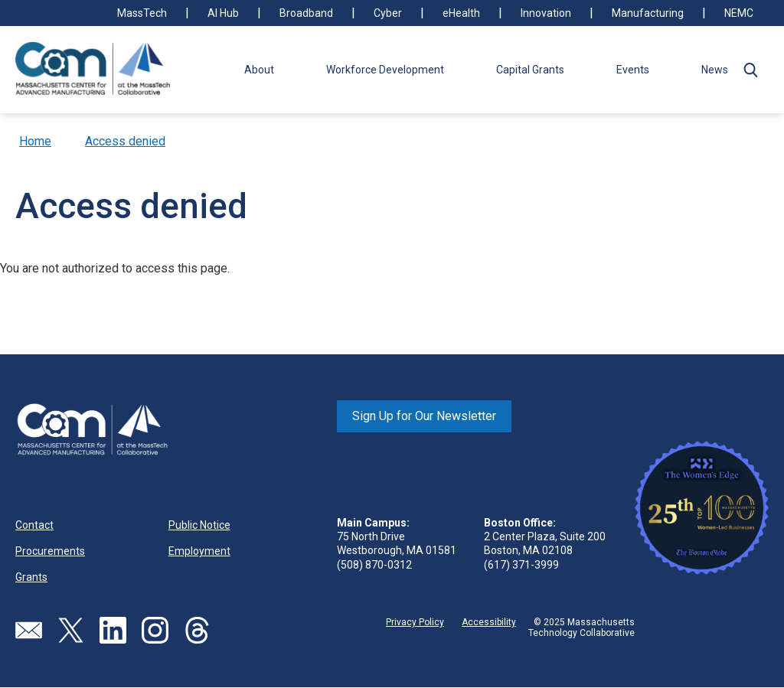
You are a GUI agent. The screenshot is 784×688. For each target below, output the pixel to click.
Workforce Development (385, 70)
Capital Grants (530, 70)
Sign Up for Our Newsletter (424, 416)
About (259, 70)
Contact (34, 525)
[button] (750, 70)
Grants (31, 577)
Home (35, 141)
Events (633, 70)
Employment (199, 551)
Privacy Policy (415, 622)
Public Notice (199, 525)
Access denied (125, 141)
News (715, 70)
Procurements (50, 551)
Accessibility (489, 622)
